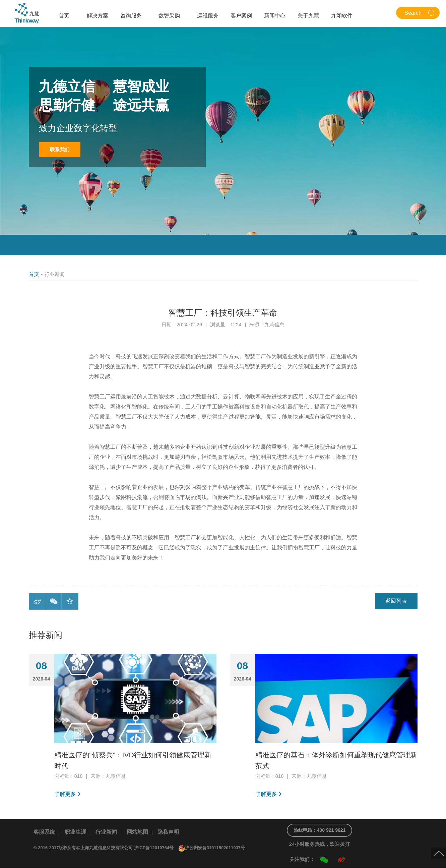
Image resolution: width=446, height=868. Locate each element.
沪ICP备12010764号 (154, 848)
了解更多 (65, 794)
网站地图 (137, 832)
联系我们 (60, 150)
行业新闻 (106, 832)
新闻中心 (275, 16)
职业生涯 (75, 832)
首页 (64, 16)
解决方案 (98, 16)
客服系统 (44, 832)
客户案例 (241, 16)
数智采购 (169, 16)
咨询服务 (131, 16)
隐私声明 (168, 832)
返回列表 (396, 601)
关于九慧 (308, 16)
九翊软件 (342, 16)
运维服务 (208, 16)
